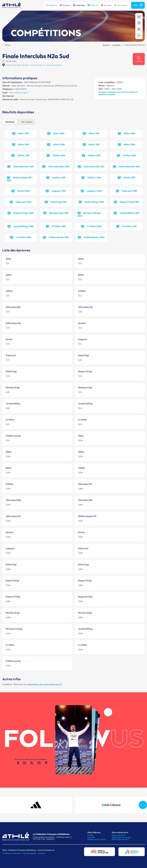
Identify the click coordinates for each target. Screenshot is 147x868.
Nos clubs (106, 5)
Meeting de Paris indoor (122, 837)
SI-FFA (90, 835)
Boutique (65, 5)
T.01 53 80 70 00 (39, 839)
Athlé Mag (79, 5)
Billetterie (51, 5)
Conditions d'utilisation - (12, 853)
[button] (110, 723)
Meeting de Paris (119, 835)
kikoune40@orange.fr (18, 92)
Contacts (42, 853)
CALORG (91, 837)
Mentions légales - (30, 853)
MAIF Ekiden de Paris (120, 839)
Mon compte (121, 5)
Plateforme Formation (97, 839)
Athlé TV (93, 5)
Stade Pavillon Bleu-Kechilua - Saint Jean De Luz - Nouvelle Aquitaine (34, 65)
